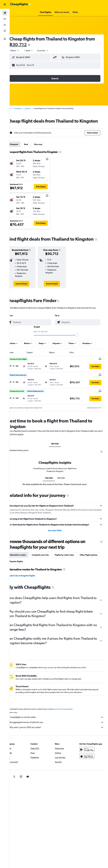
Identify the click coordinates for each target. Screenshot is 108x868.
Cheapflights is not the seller (60, 729)
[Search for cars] (5, 25)
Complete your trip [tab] (48, 567)
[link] (28, 293)
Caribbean (26, 108)
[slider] (81, 347)
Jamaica (35, 108)
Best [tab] (34, 150)
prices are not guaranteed (71, 721)
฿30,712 (36, 45)
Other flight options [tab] (26, 573)
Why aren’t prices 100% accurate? (60, 739)
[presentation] (47, 45)
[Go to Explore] (5, 31)
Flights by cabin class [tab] (72, 567)
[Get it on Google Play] (89, 764)
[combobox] (51, 50)
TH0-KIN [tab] (53, 490)
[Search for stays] (5, 19)
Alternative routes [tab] (26, 567)
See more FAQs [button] (59, 542)
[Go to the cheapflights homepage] (21, 4)
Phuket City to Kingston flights (29, 588)
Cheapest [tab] (22, 150)
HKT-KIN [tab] (59, 456)
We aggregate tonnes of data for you (60, 734)
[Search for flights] (5, 13)
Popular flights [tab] (48, 573)
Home (16, 108)
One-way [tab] (46, 150)
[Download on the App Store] (89, 771)
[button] (5, 4)
